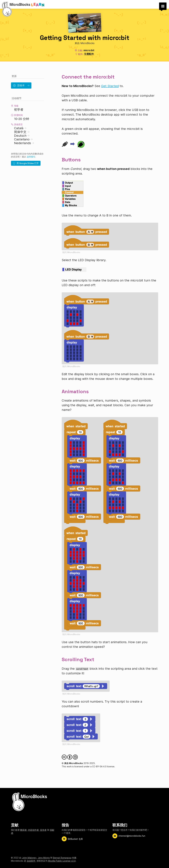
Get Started (110, 86)
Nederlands (24, 143)
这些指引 (31, 157)
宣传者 (43, 830)
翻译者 (24, 830)
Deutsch (22, 136)
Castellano (23, 139)
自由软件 (31, 861)
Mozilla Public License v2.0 (62, 861)
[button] (163, 6)
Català (20, 128)
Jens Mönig (44, 858)
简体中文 (22, 132)
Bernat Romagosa (62, 858)
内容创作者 (33, 830)
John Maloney (29, 858)
